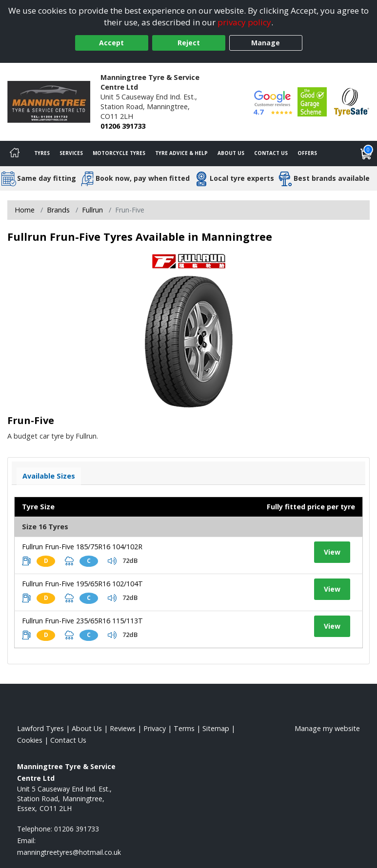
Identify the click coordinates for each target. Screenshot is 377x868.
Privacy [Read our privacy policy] (155, 728)
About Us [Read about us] (87, 728)
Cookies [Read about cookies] (30, 740)
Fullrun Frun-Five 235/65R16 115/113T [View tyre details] (82, 621)
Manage (266, 43)
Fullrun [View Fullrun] (92, 210)
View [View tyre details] (332, 552)
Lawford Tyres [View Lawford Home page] (40, 728)
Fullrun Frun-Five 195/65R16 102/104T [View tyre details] (82, 584)
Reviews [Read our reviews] (123, 728)
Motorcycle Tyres (119, 153)
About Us (231, 153)
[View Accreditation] (312, 101)
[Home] (15, 154)
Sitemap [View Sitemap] (216, 728)
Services (71, 153)
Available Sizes (49, 476)
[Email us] (69, 852)
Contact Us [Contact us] (271, 153)
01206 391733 (123, 126)
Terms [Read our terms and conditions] (184, 728)
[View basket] (366, 154)
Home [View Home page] (25, 210)
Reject (189, 43)
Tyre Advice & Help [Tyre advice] (181, 153)
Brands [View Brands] (58, 210)
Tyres (42, 153)
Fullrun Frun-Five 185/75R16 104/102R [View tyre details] (82, 547)
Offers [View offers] (307, 153)
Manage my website (327, 728)
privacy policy (244, 22)
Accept (111, 43)
